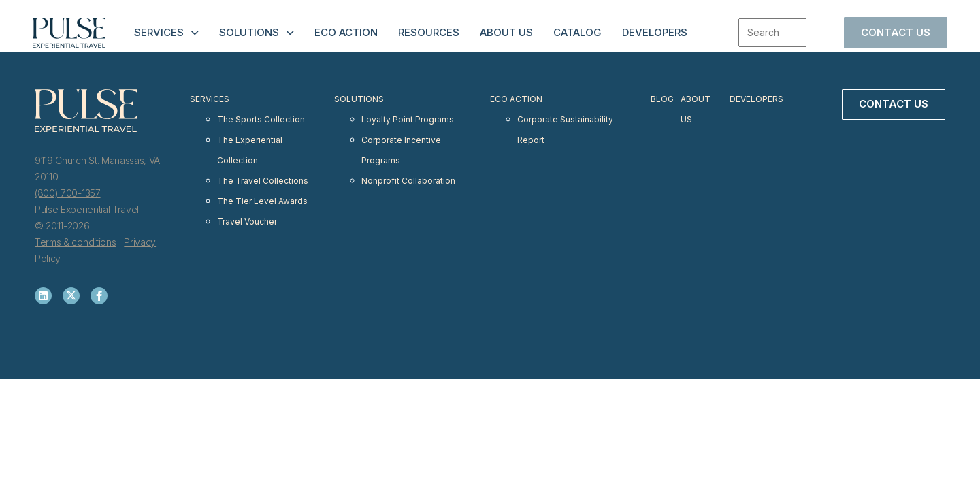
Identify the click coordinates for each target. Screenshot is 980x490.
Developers (655, 32)
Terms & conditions (75, 242)
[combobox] (772, 33)
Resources (429, 32)
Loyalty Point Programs (407, 113)
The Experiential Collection (250, 138)
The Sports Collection (261, 113)
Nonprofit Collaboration (408, 162)
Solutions (249, 32)
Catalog (577, 32)
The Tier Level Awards (263, 179)
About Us (506, 32)
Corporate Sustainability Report (565, 121)
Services (159, 32)
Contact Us (896, 32)
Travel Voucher (248, 195)
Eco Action (346, 32)
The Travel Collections (263, 162)
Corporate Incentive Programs (401, 138)
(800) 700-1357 (68, 193)
